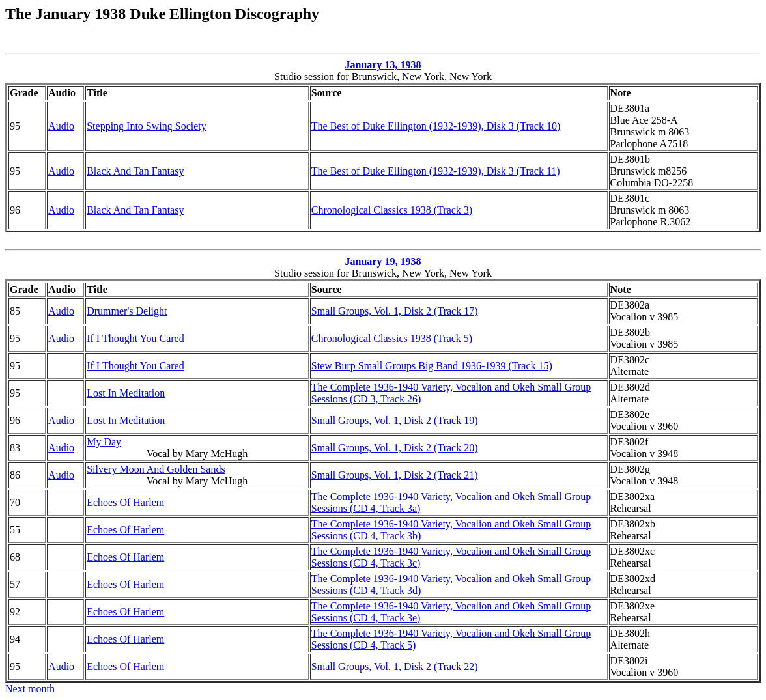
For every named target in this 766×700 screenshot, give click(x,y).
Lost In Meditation (126, 393)
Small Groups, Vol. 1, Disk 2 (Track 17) (395, 311)
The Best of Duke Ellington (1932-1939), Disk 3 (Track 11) (436, 171)
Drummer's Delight (127, 311)
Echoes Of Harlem (125, 502)
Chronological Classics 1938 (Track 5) (392, 338)
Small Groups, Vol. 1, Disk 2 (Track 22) (395, 666)
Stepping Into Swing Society (147, 126)
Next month (30, 689)
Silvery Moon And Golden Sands (156, 469)
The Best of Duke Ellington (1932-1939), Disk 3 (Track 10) (436, 126)
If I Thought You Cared (135, 338)
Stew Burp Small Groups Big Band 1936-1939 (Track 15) (432, 366)
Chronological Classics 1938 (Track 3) (392, 210)
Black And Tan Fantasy (135, 171)
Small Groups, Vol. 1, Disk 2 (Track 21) (395, 475)
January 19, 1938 (383, 261)
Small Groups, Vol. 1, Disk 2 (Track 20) (395, 448)
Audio (61, 126)
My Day (104, 442)
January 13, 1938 (383, 65)
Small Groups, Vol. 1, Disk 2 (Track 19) (395, 420)
